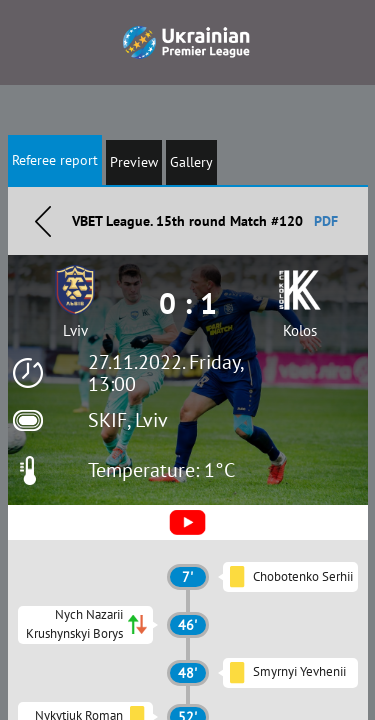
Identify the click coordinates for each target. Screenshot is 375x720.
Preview (134, 162)
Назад (43, 221)
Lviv (75, 330)
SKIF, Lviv (128, 420)
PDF (326, 221)
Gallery (191, 162)
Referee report (55, 160)
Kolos (300, 330)
